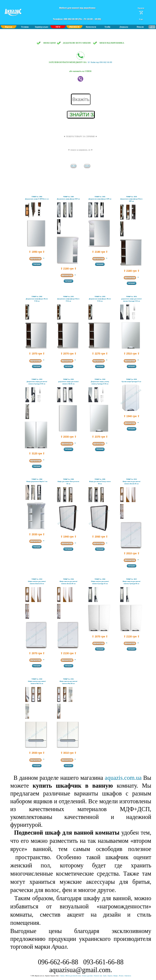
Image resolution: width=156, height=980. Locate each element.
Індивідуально (42, 27)
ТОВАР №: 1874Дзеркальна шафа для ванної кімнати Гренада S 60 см (37, 382)
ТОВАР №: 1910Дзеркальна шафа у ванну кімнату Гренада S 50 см (100, 382)
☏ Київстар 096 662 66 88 (81, 57)
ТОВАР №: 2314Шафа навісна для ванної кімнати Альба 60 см (68, 582)
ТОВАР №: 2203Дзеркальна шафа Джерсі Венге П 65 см (100, 299)
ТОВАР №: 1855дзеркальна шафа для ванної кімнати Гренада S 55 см (132, 299)
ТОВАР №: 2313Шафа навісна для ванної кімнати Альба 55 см (37, 582)
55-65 (87, 166)
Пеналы (121, 976)
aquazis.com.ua (123, 778)
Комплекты (128, 976)
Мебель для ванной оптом (73, 976)
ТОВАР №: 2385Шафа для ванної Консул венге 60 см (100, 482)
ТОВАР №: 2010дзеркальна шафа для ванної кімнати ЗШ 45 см (68, 382)
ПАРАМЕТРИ (35, 259)
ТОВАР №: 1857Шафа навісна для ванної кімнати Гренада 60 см (131, 582)
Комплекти (91, 27)
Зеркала (110, 976)
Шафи (152, 27)
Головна (25, 27)
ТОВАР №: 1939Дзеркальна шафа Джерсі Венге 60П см (132, 199)
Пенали (140, 27)
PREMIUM (74, 27)
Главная (62, 976)
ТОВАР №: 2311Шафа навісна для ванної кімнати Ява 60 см (68, 681)
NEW (58, 27)
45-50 (74, 166)
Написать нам (98, 976)
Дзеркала (124, 27)
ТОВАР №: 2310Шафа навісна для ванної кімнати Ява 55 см (37, 681)
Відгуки (8, 27)
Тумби (107, 27)
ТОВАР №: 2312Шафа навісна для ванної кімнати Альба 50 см (131, 482)
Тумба (105, 976)
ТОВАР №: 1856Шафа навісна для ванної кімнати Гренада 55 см (100, 582)
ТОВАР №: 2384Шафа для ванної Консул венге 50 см (68, 482)
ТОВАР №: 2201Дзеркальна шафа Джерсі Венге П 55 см (68, 299)
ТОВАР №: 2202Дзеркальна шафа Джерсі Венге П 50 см (37, 299)
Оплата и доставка (87, 976)
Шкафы (116, 976)
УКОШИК (37, 264)
